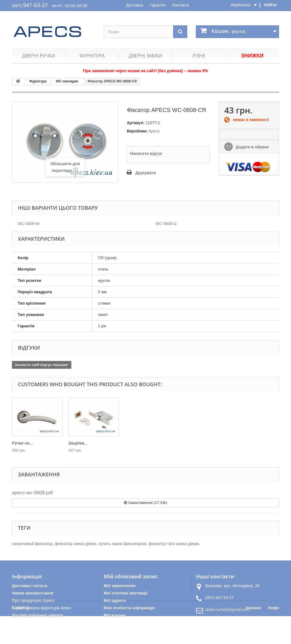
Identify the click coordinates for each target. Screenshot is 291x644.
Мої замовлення (119, 586)
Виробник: (137, 131)
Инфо (274, 636)
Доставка (134, 5)
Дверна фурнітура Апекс (48, 636)
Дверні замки (145, 56)
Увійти (270, 5)
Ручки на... (79, 443)
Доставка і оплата (30, 586)
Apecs (154, 131)
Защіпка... (134, 443)
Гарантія (158, 5)
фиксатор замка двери (76, 544)
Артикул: (136, 123)
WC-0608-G (166, 224)
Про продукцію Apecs (33, 601)
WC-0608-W (29, 224)
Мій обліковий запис (131, 576)
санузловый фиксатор (32, 544)
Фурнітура (92, 56)
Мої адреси (115, 601)
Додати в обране (252, 147)
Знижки (252, 56)
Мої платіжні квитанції (126, 593)
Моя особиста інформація (129, 608)
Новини (253, 636)
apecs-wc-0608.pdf (32, 493)
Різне (199, 56)
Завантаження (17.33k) (146, 503)
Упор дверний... (27, 443)
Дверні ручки (39, 56)
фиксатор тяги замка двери (173, 544)
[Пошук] (180, 32)
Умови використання (33, 593)
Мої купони (115, 615)
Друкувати (146, 173)
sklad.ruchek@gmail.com (227, 610)
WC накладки (67, 81)
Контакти (180, 5)
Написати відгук (146, 153)
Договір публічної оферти (38, 615)
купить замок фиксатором (122, 544)
